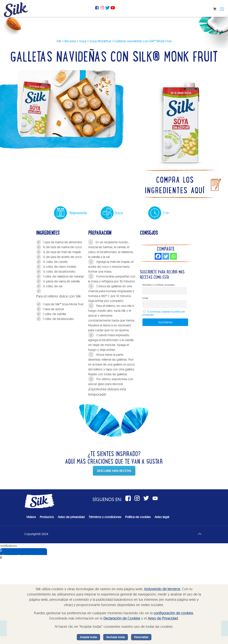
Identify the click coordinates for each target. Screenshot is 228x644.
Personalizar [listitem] (141, 637)
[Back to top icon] (200, 534)
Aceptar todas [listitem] (88, 637)
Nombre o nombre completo (159, 285)
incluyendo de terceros (162, 589)
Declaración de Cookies (122, 618)
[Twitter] (166, 256)
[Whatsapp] (173, 256)
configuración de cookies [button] (173, 613)
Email (145, 298)
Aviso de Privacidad (163, 618)
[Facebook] (158, 256)
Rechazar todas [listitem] (116, 637)
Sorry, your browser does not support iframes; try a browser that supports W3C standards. (28, 575)
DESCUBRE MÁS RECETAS (114, 471)
